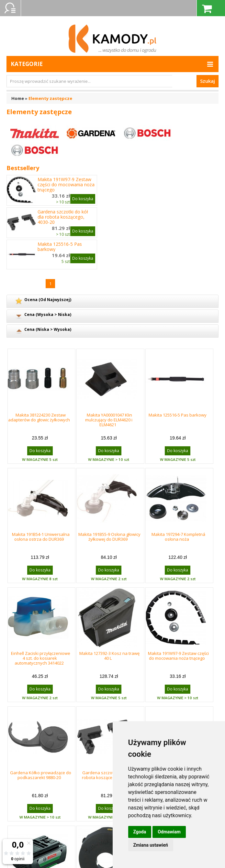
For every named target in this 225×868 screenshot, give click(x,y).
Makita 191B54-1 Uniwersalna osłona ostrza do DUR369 (41, 537)
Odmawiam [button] (169, 832)
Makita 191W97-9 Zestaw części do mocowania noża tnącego (66, 185)
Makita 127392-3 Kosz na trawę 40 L (109, 656)
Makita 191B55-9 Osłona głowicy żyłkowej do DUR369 (109, 537)
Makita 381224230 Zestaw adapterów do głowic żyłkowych (39, 417)
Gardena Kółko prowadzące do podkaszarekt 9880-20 (41, 775)
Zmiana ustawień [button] (151, 845)
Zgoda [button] (140, 832)
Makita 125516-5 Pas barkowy (60, 247)
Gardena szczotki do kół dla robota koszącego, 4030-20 (63, 217)
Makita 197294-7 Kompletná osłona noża (178, 537)
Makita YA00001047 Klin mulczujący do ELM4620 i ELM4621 (109, 420)
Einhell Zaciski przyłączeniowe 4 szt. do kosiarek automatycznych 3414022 (41, 658)
